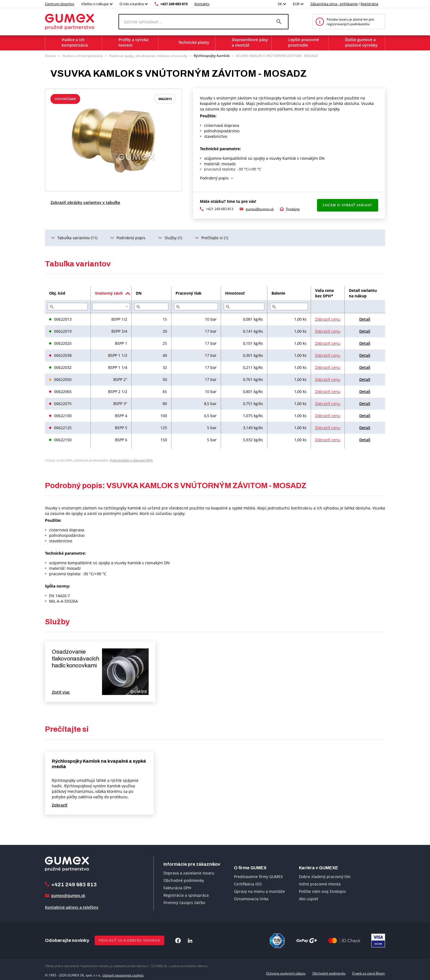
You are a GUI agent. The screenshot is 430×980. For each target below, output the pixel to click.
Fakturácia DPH (177, 887)
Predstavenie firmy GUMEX (258, 876)
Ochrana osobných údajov (286, 973)
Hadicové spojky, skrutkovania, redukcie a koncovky (148, 55)
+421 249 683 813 (174, 4)
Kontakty (202, 4)
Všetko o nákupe (95, 4)
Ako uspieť (309, 898)
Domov (50, 55)
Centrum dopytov (60, 4)
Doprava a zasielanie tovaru (189, 872)
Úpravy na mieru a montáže (259, 891)
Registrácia (369, 4)
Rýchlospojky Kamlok (209, 55)
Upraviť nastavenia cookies (123, 973)
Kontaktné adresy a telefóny (72, 907)
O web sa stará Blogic (369, 973)
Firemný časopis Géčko (184, 902)
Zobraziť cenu (328, 319)
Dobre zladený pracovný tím (325, 876)
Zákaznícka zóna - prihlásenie (334, 4)
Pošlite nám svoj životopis (322, 891)
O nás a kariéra (132, 4)
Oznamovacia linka (251, 898)
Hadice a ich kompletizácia (83, 55)
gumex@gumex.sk (260, 208)
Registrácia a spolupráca (186, 895)
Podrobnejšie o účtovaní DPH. (131, 460)
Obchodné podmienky (184, 880)
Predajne (293, 208)
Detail (365, 319)
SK (280, 4)
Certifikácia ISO (248, 883)
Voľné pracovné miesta (320, 883)
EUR (296, 4)
